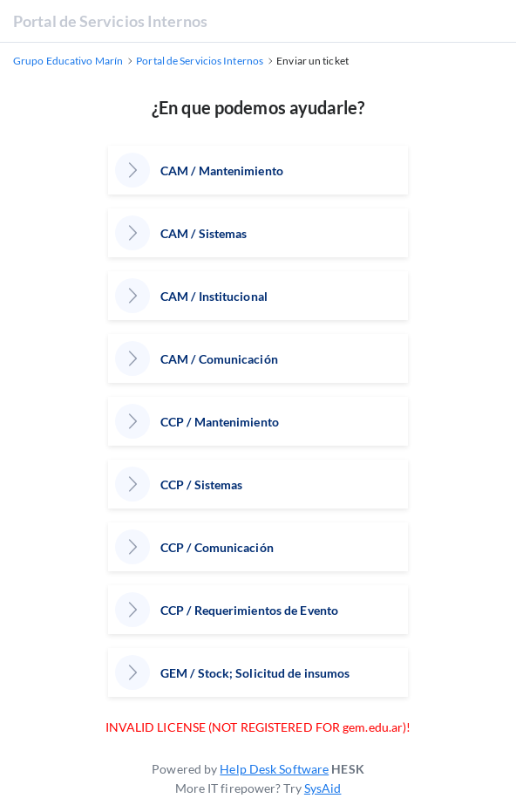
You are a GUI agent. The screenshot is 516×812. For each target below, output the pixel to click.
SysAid (323, 788)
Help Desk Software (274, 769)
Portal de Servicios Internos (110, 21)
